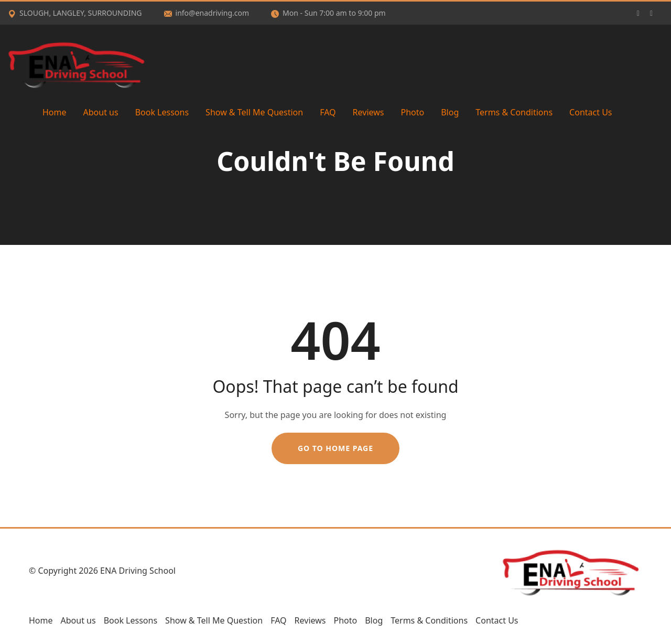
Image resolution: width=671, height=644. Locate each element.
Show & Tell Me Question (254, 112)
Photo (412, 112)
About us (101, 112)
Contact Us (591, 112)
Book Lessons (162, 112)
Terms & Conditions (514, 112)
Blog (450, 112)
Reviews (369, 112)
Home (55, 112)
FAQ (328, 112)
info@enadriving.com (207, 13)
